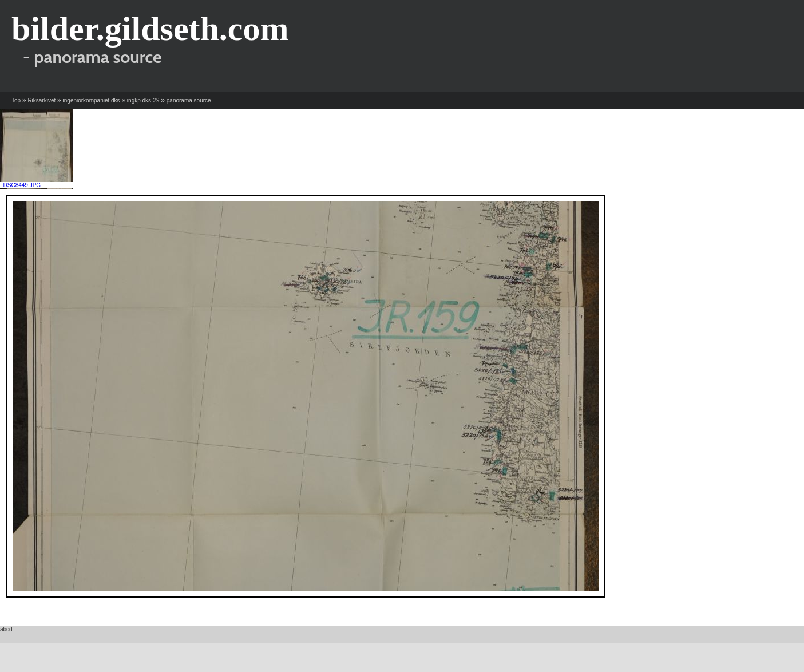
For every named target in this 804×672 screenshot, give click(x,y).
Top (16, 100)
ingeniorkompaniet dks (92, 100)
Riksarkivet (41, 100)
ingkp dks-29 (143, 100)
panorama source (189, 100)
